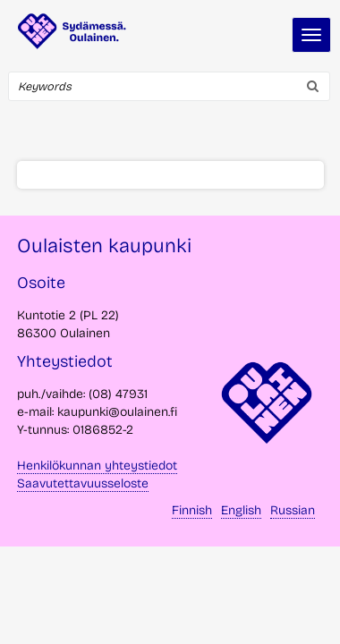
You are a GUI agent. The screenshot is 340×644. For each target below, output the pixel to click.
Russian (293, 510)
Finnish (192, 510)
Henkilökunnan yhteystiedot (97, 466)
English (241, 510)
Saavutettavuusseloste (83, 483)
